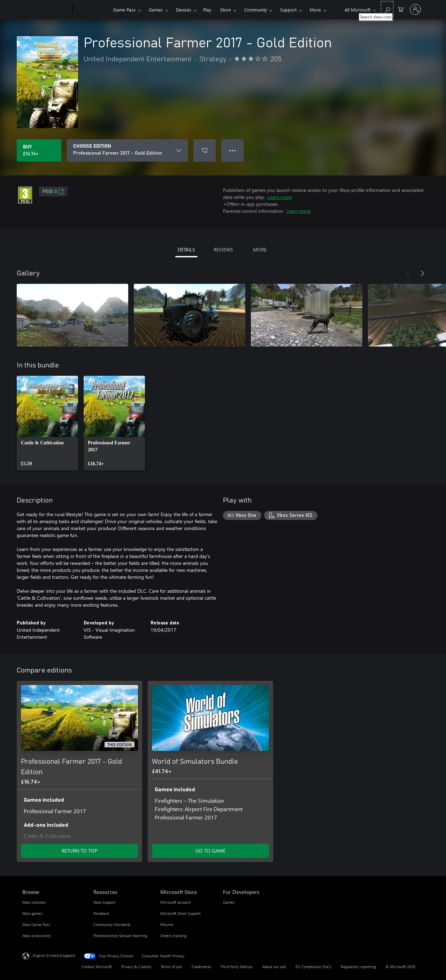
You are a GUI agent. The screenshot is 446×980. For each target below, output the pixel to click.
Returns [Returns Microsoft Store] (167, 924)
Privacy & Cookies (136, 967)
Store (226, 10)
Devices (184, 10)
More (315, 10)
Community (256, 10)
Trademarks (201, 967)
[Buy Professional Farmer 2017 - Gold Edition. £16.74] (39, 150)
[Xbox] (92, 10)
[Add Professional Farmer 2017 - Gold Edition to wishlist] (205, 150)
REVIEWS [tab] (223, 250)
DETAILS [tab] (186, 250)
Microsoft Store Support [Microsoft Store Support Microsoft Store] (180, 913)
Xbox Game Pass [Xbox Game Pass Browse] (36, 924)
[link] (47, 423)
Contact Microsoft (97, 967)
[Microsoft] (46, 10)
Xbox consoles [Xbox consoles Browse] (34, 902)
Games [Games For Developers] (229, 902)
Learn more (279, 197)
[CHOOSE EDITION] (127, 150)
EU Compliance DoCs (313, 967)
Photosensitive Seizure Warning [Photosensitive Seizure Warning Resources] (120, 936)
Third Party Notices (237, 967)
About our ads (274, 967)
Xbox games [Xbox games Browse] (32, 913)
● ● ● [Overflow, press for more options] (233, 150)
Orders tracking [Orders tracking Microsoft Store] (173, 936)
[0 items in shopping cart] (401, 9)
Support (288, 10)
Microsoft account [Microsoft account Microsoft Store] (175, 902)
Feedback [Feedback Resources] (101, 913)
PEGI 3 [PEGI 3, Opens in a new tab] (53, 192)
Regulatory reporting (358, 967)
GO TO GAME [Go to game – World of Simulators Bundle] (210, 851)
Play (207, 10)
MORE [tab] (260, 250)
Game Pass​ (124, 10)
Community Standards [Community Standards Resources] (112, 924)
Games (156, 10)
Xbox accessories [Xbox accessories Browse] (37, 936)
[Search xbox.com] (387, 9)
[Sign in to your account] (415, 9)
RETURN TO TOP (79, 851)
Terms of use (171, 967)
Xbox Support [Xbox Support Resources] (105, 902)
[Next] (422, 273)
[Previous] (408, 273)
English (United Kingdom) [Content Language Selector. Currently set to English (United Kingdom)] (54, 955)
